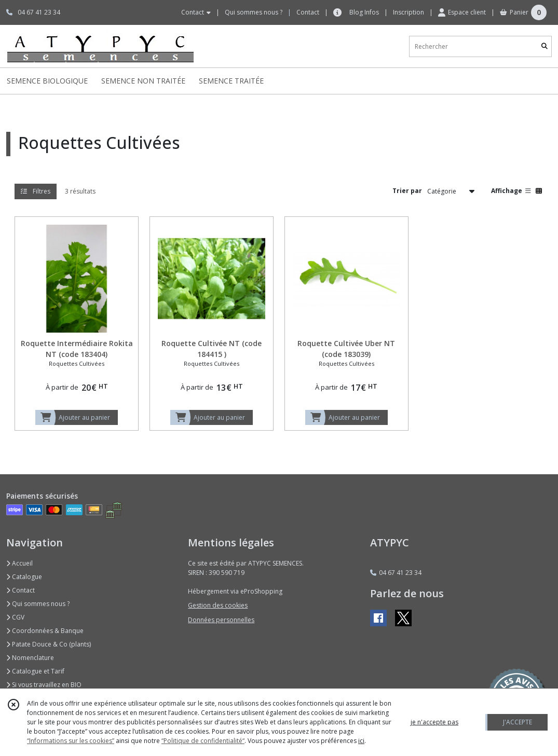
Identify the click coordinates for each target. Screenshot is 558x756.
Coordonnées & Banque (45, 631)
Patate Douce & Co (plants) (49, 644)
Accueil (19, 563)
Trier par (407, 191)
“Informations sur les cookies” (71, 741)
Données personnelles (221, 620)
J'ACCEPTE (518, 722)
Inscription (409, 12)
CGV (15, 617)
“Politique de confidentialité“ (203, 741)
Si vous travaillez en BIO (44, 685)
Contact (308, 12)
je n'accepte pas (434, 722)
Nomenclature (30, 658)
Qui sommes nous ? (38, 604)
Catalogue (24, 577)
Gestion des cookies (218, 605)
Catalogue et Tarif (35, 671)
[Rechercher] (545, 46)
